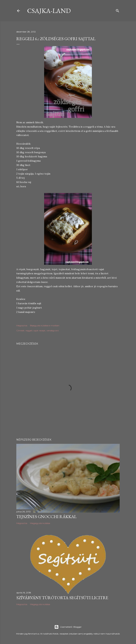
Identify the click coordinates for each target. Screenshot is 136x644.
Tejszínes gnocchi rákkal (46, 517)
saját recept (39, 331)
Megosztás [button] (22, 325)
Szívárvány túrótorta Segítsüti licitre (62, 598)
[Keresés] (118, 10)
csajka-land (49, 11)
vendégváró (53, 331)
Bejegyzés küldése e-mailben (45, 325)
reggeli (29, 331)
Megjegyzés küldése (40, 523)
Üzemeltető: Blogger (68, 627)
